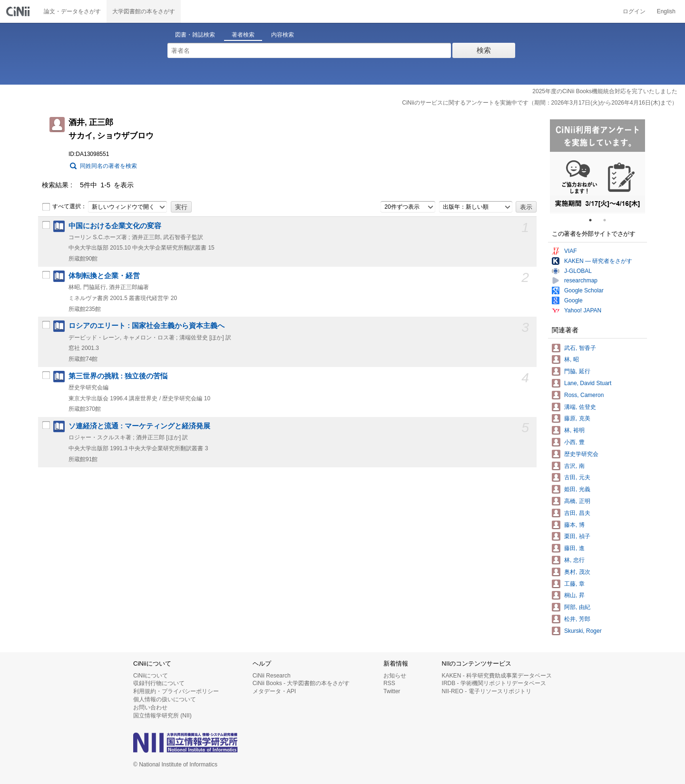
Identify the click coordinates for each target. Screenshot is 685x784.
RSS (389, 683)
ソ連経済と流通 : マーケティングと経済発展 (139, 426)
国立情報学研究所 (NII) (162, 716)
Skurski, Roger (583, 631)
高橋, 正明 (577, 501)
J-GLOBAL (578, 271)
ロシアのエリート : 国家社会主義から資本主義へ (147, 326)
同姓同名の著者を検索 (108, 166)
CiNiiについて (151, 676)
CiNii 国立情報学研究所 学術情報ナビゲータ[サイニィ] (19, 11)
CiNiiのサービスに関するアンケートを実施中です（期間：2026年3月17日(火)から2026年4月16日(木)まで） (540, 103)
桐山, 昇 (574, 595)
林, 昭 (572, 359)
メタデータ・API (274, 691)
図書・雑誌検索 (195, 35)
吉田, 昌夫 (577, 513)
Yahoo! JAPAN (583, 310)
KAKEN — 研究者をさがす (598, 261)
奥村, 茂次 (577, 572)
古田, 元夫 (577, 477)
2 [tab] (608, 220)
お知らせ (395, 676)
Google (573, 300)
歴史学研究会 (581, 454)
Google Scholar (584, 290)
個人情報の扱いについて (165, 699)
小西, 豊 (574, 442)
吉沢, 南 (574, 466)
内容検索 (283, 35)
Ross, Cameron (584, 395)
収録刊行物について (159, 683)
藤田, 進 (574, 548)
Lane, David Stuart (588, 383)
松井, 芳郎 (577, 619)
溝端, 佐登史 (580, 407)
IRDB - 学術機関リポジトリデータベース (494, 683)
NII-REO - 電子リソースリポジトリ (487, 691)
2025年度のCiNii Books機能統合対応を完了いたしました (605, 91)
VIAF (571, 251)
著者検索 (243, 35)
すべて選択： (64, 207)
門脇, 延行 (577, 371)
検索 (484, 50)
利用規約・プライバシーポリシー (176, 691)
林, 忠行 (574, 560)
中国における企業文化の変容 (115, 226)
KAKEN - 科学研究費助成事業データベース (497, 676)
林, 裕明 (574, 430)
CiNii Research (272, 676)
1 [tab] (594, 220)
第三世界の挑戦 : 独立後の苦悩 (118, 376)
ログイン (634, 11)
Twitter (392, 691)
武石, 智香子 (580, 348)
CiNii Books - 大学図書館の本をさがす (301, 683)
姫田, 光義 (577, 489)
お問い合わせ (150, 707)
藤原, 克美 (577, 418)
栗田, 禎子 (577, 536)
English (666, 11)
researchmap (581, 281)
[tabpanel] (597, 166)
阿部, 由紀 (577, 607)
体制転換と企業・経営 (104, 276)
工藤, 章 (574, 584)
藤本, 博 (574, 525)
